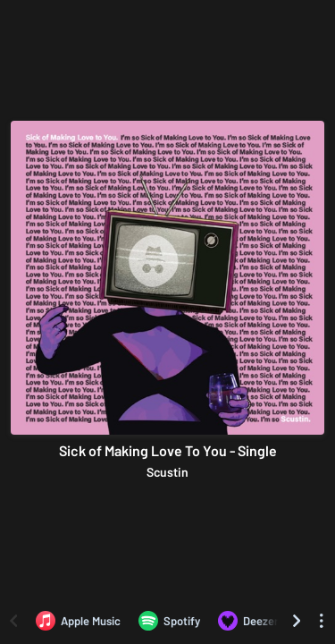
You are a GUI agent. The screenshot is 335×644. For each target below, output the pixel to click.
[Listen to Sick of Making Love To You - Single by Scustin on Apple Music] (78, 621)
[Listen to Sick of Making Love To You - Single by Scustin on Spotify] (169, 621)
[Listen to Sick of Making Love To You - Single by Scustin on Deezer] (248, 621)
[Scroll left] (13, 621)
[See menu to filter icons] (322, 621)
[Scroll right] (297, 621)
